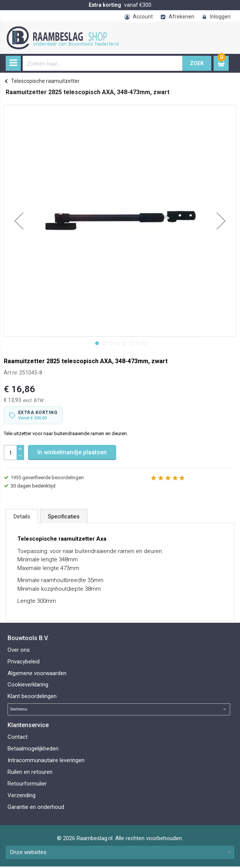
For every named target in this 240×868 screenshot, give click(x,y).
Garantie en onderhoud (36, 808)
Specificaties (64, 518)
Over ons (19, 651)
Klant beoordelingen (32, 698)
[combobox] (103, 63)
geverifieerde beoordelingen (47, 479)
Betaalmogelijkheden (33, 750)
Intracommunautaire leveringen (46, 761)
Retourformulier (27, 785)
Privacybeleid (24, 663)
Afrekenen (182, 17)
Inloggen (220, 17)
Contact (18, 738)
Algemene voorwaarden (37, 674)
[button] (19, 221)
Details (22, 518)
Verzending (22, 796)
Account (143, 17)
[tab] (22, 518)
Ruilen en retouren (30, 773)
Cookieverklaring (28, 686)
